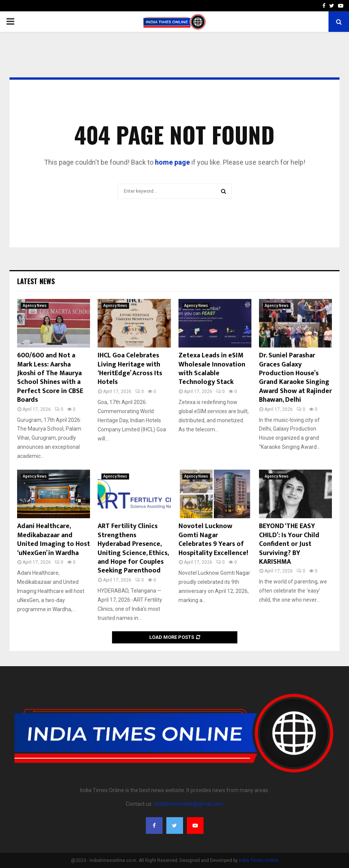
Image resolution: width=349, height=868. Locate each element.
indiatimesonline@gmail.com (189, 804)
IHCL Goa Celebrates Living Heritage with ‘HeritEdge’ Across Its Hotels (130, 369)
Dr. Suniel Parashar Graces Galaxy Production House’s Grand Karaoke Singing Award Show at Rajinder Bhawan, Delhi (295, 378)
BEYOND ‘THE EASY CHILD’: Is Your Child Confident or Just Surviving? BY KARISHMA (289, 544)
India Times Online (259, 860)
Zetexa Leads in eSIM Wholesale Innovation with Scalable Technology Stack (212, 369)
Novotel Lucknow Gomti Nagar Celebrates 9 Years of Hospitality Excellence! (213, 539)
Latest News (36, 281)
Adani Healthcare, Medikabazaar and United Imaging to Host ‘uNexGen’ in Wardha (54, 539)
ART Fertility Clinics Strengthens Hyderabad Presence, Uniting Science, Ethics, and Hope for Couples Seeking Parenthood (133, 548)
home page (172, 162)
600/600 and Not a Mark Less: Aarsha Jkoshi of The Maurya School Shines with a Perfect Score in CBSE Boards (50, 378)
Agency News (35, 306)
